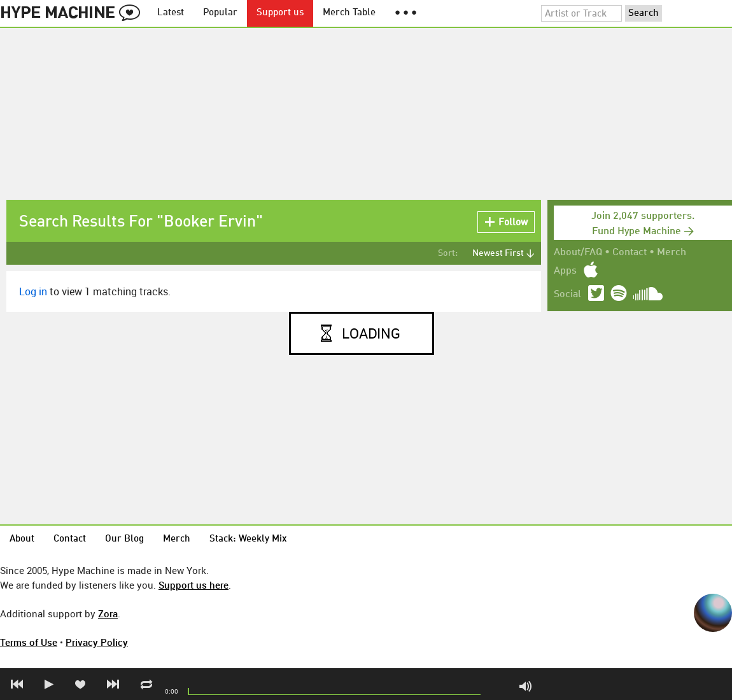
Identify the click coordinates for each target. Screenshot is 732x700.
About (22, 539)
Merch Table (349, 13)
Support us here (194, 585)
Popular (220, 13)
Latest (171, 13)
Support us (280, 13)
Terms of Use (29, 642)
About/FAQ (578, 253)
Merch (672, 253)
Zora (108, 613)
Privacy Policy (97, 642)
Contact (630, 253)
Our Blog (124, 539)
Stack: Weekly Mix (248, 539)
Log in (33, 291)
